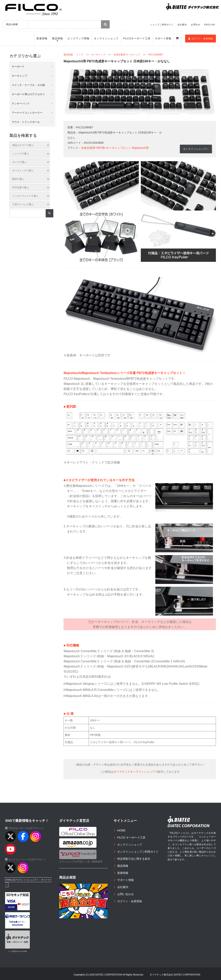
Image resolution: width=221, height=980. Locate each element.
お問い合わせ (126, 894)
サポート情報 (163, 39)
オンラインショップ (106, 39)
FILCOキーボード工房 (137, 39)
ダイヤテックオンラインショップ (134, 772)
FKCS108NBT (156, 55)
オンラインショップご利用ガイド (138, 852)
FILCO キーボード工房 (131, 838)
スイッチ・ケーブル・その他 (28, 85)
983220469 (18, 925)
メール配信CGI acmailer (17, 951)
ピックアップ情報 (78, 39)
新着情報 (42, 39)
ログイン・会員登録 (201, 39)
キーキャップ (98, 55)
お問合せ (196, 25)
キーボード (18, 67)
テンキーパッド (21, 103)
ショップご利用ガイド (162, 25)
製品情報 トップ (73, 55)
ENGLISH (210, 25)
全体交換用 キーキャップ (127, 55)
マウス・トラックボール (26, 122)
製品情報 (57, 39)
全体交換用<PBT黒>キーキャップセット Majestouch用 (115, 148)
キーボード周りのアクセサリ (28, 94)
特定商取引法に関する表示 (134, 859)
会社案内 (182, 25)
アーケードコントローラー (27, 113)
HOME (121, 830)
